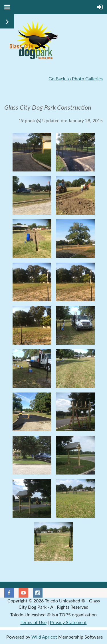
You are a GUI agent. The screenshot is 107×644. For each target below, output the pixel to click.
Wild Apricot (44, 637)
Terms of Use (34, 622)
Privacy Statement (68, 622)
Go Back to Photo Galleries (76, 78)
